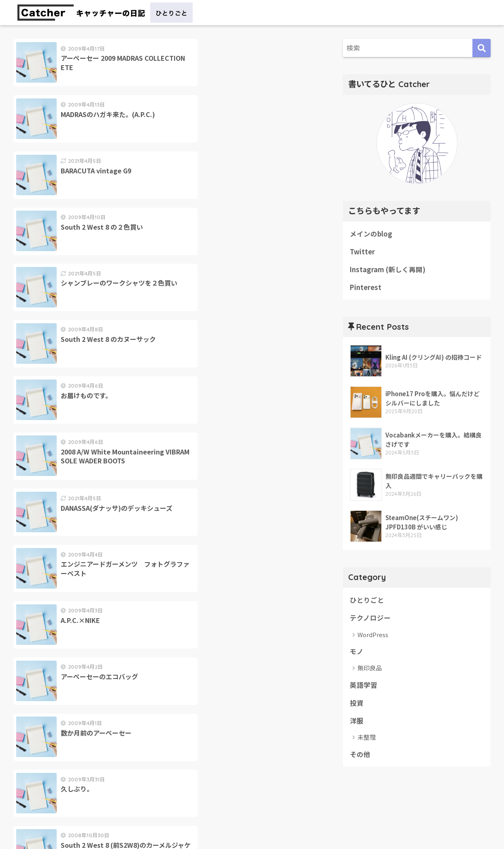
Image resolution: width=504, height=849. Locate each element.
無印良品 (370, 669)
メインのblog (371, 234)
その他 (360, 756)
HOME (252, 815)
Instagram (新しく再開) (388, 270)
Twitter (362, 252)
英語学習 (364, 686)
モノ (357, 653)
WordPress (373, 636)
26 (165, 526)
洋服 (357, 723)
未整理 (367, 739)
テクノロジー (370, 619)
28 (212, 526)
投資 (357, 704)
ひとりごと (367, 601)
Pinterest (366, 288)
